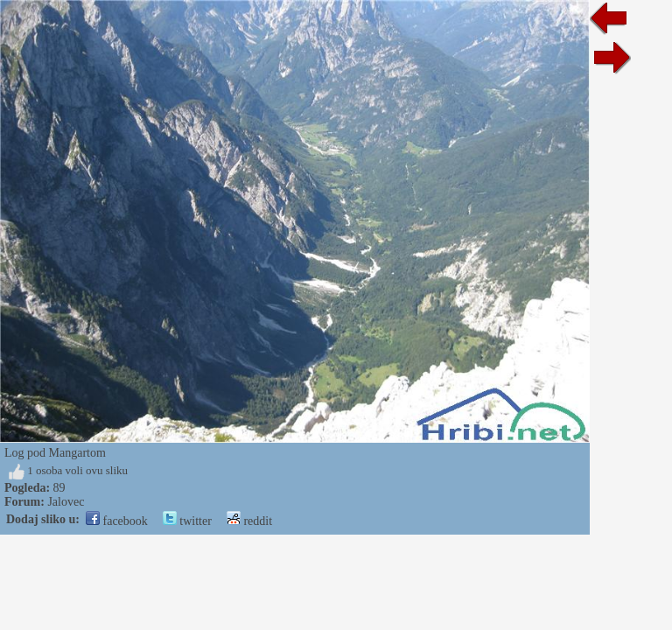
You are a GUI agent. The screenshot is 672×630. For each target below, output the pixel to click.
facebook (117, 521)
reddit (249, 521)
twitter (187, 521)
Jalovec (66, 502)
